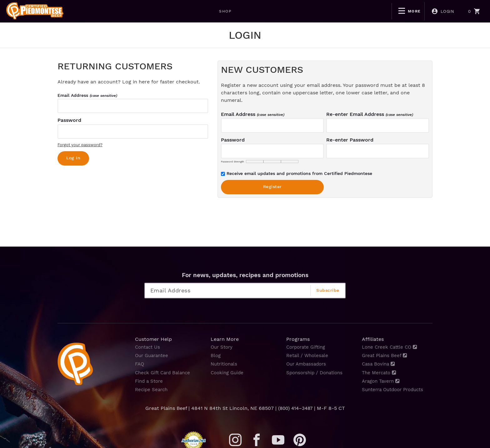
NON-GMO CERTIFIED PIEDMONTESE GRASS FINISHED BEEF (226, 11)
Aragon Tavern (382, 381)
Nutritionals (225, 364)
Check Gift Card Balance (165, 373)
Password (69, 120)
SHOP (91, 11)
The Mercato (380, 373)
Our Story (222, 347)
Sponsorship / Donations (317, 373)
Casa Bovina (379, 364)
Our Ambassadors (308, 364)
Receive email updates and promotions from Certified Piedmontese (297, 173)
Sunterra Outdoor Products (396, 389)
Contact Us (149, 347)
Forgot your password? (80, 145)
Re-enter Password (350, 140)
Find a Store (150, 381)
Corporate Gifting (307, 347)
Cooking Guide (228, 373)
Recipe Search (152, 389)
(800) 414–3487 (295, 408)
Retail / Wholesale (308, 355)
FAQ (140, 364)
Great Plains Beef (386, 355)
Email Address (87, 95)
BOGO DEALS (127, 11)
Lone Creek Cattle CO (391, 347)
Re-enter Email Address (370, 114)
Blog (216, 355)
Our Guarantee (153, 355)
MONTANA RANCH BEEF (335, 11)
